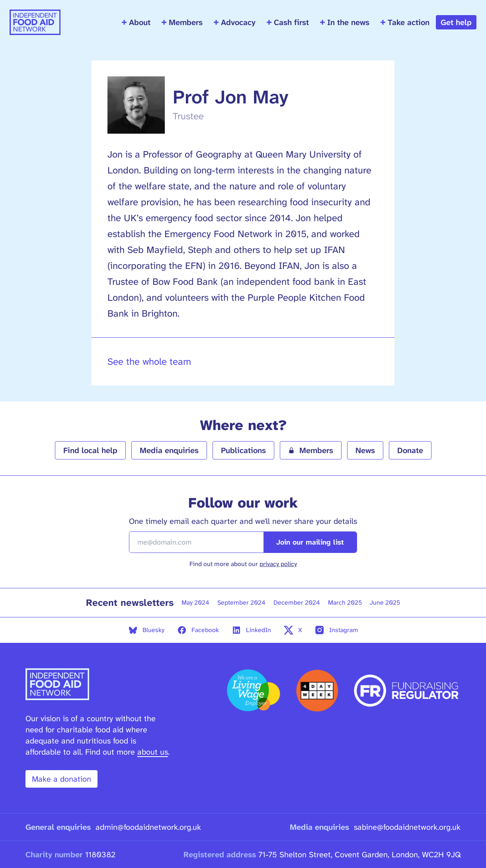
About (136, 22)
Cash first (288, 22)
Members (182, 22)
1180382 (100, 854)
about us (153, 752)
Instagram (337, 630)
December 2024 (297, 602)
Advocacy (235, 22)
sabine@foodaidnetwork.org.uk (407, 827)
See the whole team (149, 362)
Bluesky (146, 630)
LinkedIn (251, 630)
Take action (405, 22)
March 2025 (345, 602)
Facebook (198, 630)
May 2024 (195, 602)
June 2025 (385, 602)
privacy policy (278, 564)
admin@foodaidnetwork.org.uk (148, 827)
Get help (456, 22)
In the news (345, 22)
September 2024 (241, 602)
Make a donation (61, 779)
